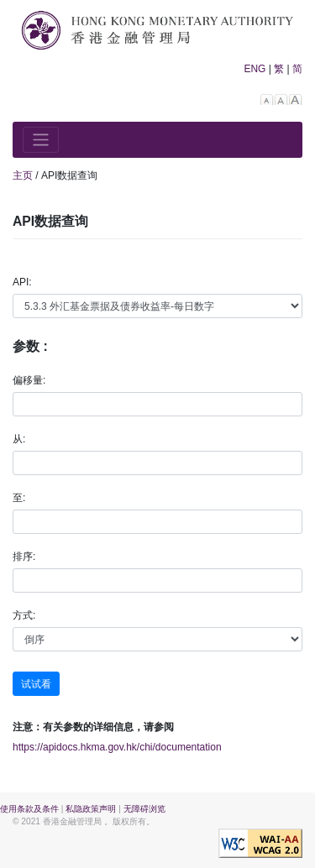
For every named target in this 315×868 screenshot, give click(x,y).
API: (22, 282)
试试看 (36, 684)
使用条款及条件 (29, 809)
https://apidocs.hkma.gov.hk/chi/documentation (117, 747)
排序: (24, 557)
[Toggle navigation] (41, 140)
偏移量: (29, 380)
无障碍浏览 (144, 809)
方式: (24, 615)
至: (19, 498)
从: (19, 439)
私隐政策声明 (91, 809)
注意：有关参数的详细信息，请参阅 (93, 727)
